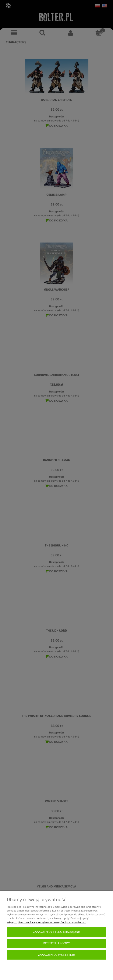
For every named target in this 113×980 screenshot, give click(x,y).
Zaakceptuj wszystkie (56, 955)
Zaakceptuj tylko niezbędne (56, 932)
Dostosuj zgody (57, 943)
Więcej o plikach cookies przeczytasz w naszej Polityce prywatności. (46, 922)
